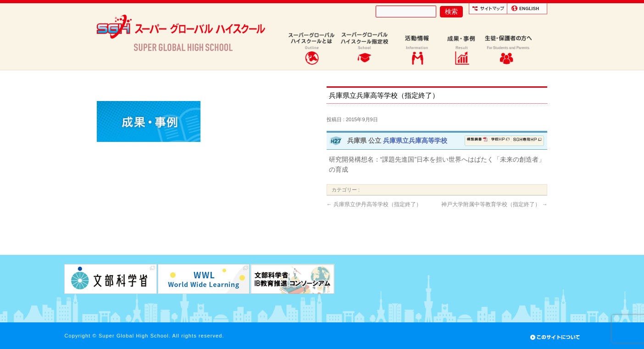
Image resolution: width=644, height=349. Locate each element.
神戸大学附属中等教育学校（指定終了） (494, 204)
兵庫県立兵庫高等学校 (415, 141)
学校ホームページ (500, 141)
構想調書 (477, 141)
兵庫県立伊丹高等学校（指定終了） (374, 204)
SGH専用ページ (527, 141)
